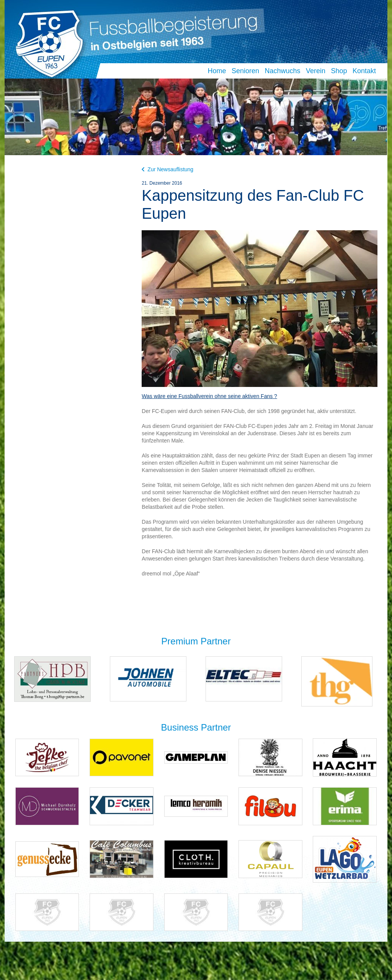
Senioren (245, 71)
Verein (316, 71)
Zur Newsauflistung (167, 169)
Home (217, 71)
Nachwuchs (282, 71)
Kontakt (364, 71)
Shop (339, 71)
